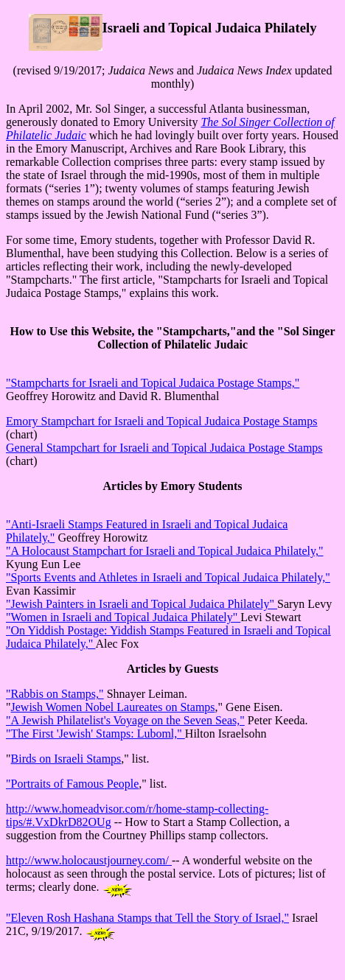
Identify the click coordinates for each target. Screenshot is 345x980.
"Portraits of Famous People (72, 784)
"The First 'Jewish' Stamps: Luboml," (95, 734)
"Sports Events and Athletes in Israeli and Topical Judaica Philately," (168, 577)
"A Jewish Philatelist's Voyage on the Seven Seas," (125, 720)
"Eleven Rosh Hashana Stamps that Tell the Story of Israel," (147, 918)
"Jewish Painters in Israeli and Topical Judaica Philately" (142, 604)
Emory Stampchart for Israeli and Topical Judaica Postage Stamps (161, 421)
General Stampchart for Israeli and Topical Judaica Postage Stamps (164, 448)
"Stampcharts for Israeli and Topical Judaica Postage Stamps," (153, 383)
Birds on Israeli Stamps (66, 759)
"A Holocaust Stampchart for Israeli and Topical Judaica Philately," (165, 551)
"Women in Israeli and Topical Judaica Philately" (123, 617)
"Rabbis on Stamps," (55, 694)
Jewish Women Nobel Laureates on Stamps (113, 707)
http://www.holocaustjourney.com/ (89, 860)
